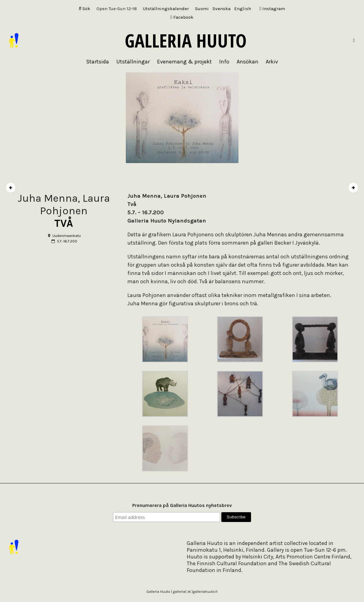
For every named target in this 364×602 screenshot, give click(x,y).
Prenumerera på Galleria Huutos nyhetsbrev (182, 505)
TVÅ (64, 223)
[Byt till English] (243, 9)
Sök (85, 9)
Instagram (272, 9)
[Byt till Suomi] (202, 9)
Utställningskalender (166, 9)
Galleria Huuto (186, 40)
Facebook (182, 17)
